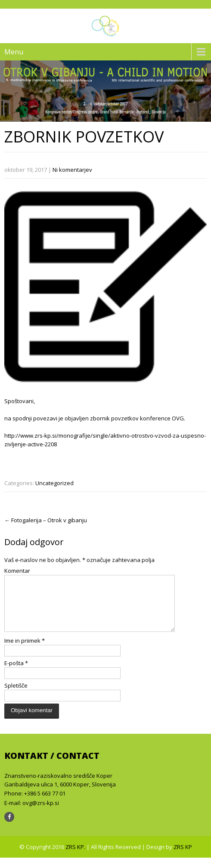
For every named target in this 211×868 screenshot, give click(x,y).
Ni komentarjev (72, 170)
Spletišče (16, 696)
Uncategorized (54, 483)
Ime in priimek (25, 651)
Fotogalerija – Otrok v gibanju (46, 520)
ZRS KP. (76, 857)
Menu (14, 52)
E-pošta (16, 673)
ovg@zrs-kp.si (41, 813)
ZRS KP (183, 857)
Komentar (17, 571)
